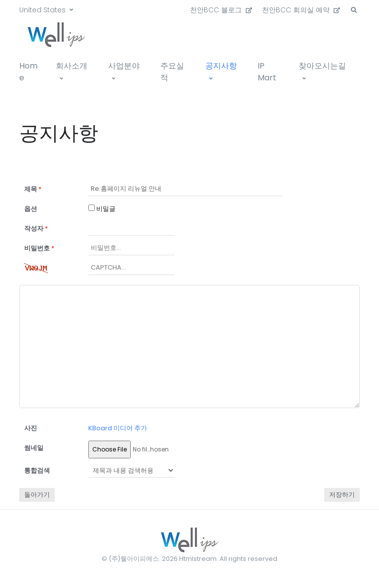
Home (28, 72)
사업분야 (124, 66)
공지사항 (221, 66)
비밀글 (102, 209)
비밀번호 (39, 248)
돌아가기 (37, 495)
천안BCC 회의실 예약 (301, 10)
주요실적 (172, 72)
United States (42, 10)
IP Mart (267, 72)
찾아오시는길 (322, 66)
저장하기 (342, 495)
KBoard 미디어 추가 (118, 428)
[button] (354, 10)
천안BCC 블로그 (221, 10)
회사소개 (72, 66)
